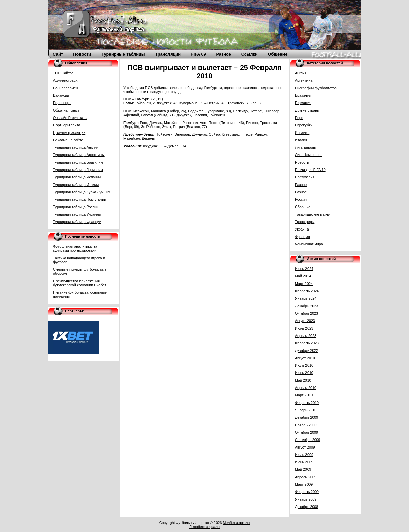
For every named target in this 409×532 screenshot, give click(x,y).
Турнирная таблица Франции (77, 222)
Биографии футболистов (316, 88)
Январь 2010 (306, 410)
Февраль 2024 (307, 291)
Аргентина (304, 80)
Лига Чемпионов (309, 155)
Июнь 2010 (304, 373)
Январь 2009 (306, 499)
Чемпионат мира (309, 244)
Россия (301, 199)
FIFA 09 (198, 54)
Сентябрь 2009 (308, 440)
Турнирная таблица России (76, 207)
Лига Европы (306, 147)
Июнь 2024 (304, 269)
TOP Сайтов (63, 73)
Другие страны (307, 110)
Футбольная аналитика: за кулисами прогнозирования (76, 248)
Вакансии (61, 95)
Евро (299, 118)
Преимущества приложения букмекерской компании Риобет (80, 283)
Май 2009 (303, 469)
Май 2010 (303, 380)
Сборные (303, 207)
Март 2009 (304, 484)
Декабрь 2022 (306, 350)
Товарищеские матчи (313, 214)
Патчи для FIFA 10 (310, 170)
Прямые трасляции (69, 132)
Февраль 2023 (307, 343)
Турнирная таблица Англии (76, 147)
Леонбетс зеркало (204, 527)
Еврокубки (304, 125)
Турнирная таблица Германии (78, 170)
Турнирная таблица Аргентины (79, 155)
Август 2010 (305, 358)
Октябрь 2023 (306, 313)
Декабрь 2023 (306, 306)
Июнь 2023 (304, 328)
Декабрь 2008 (306, 507)
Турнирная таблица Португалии (79, 199)
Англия (301, 73)
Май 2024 (303, 276)
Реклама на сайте (68, 140)
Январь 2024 (306, 298)
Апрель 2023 (306, 336)
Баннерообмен (65, 88)
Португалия (305, 177)
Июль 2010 (304, 365)
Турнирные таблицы (123, 54)
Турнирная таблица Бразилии (78, 162)
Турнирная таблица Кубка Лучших (82, 192)
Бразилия (303, 95)
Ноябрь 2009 (306, 425)
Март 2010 (304, 395)
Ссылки (249, 54)
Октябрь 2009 (306, 432)
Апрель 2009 (306, 477)
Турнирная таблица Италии (76, 185)
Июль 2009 (304, 455)
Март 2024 (304, 284)
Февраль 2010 (307, 403)
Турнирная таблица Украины (77, 214)
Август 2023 (305, 321)
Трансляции (168, 54)
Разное (224, 54)
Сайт (58, 54)
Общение (278, 54)
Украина (302, 229)
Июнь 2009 (304, 462)
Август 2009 (305, 447)
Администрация (66, 80)
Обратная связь (66, 110)
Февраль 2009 (307, 492)
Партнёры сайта (67, 125)
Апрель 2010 (306, 388)
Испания (302, 132)
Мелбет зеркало (236, 523)
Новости (82, 54)
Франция (302, 237)
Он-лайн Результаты (70, 118)
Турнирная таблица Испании (77, 177)
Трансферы (305, 222)
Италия (301, 140)
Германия (303, 103)
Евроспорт (62, 103)
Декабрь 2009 (306, 417)
